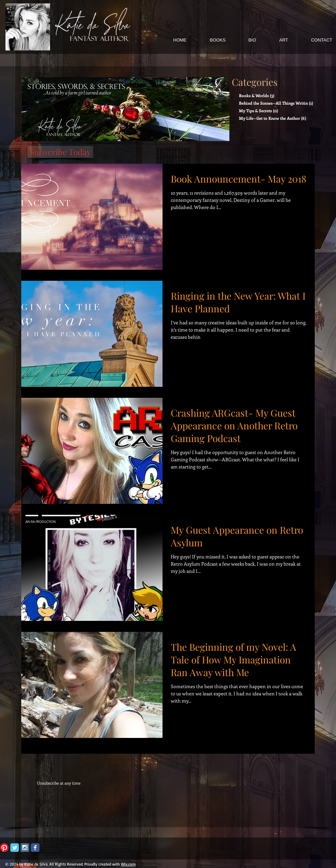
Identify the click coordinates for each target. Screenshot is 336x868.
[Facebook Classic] (35, 848)
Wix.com (128, 864)
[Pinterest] (4, 848)
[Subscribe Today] (60, 152)
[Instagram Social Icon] (25, 848)
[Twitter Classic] (15, 848)
